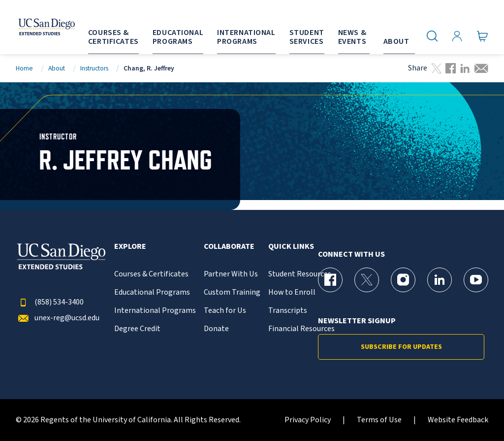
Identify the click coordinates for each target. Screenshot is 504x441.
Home (24, 68)
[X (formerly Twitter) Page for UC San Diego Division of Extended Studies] (367, 280)
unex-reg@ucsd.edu (58, 318)
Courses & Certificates (151, 274)
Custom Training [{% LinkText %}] (232, 292)
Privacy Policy (308, 420)
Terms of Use (379, 420)
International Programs (155, 311)
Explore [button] (130, 247)
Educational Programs (152, 292)
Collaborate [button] (229, 247)
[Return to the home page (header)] (36, 27)
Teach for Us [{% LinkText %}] (225, 311)
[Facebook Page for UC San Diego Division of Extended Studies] (330, 280)
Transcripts (288, 311)
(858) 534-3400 (50, 302)
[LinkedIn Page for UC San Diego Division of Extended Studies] (440, 280)
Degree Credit (137, 329)
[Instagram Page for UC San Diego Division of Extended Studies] (403, 280)
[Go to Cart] (483, 36)
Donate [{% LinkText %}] (216, 329)
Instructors (94, 68)
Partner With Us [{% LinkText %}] (231, 274)
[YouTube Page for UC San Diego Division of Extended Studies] (476, 280)
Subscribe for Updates (401, 347)
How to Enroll (292, 292)
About (57, 68)
